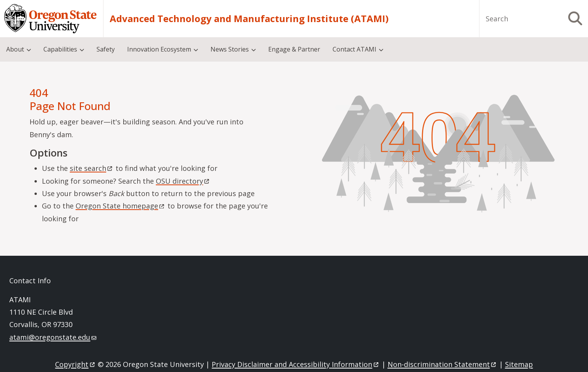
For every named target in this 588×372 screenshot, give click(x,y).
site (92, 168)
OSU (183, 181)
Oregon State (121, 206)
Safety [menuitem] (106, 49)
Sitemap (519, 364)
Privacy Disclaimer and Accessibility (296, 364)
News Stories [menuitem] (230, 49)
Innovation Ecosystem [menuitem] (159, 49)
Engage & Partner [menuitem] (294, 49)
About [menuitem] (15, 49)
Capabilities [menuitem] (60, 49)
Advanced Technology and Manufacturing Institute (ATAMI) (249, 19)
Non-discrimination (442, 364)
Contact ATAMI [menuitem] (354, 49)
